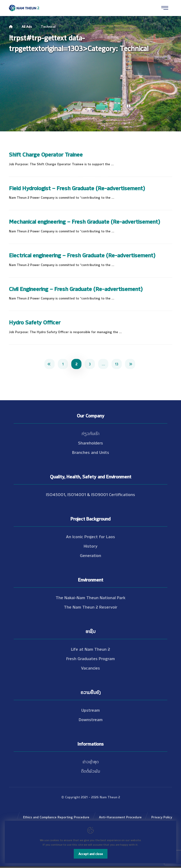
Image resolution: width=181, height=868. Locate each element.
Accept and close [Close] (91, 854)
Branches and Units (91, 452)
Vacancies (90, 668)
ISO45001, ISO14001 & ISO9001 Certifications (90, 494)
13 (117, 364)
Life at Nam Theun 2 (90, 649)
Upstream (90, 710)
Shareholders (90, 443)
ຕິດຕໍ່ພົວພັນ (91, 771)
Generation (90, 555)
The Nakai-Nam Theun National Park (90, 597)
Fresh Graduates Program (90, 658)
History (91, 546)
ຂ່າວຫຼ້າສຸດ (91, 761)
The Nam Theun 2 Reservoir (91, 607)
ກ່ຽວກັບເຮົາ (90, 433)
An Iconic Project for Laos (90, 536)
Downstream (91, 719)
